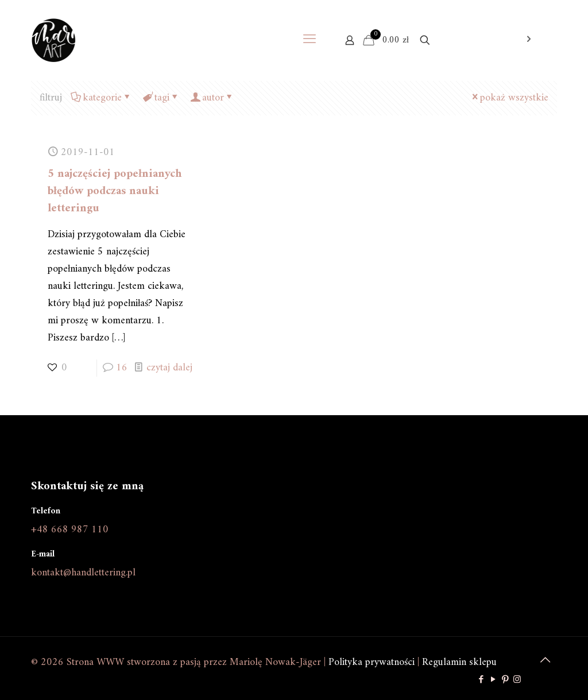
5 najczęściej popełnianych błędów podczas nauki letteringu (115, 192)
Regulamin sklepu (459, 662)
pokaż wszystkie (509, 98)
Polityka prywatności (372, 662)
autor (212, 98)
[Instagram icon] (517, 680)
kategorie (101, 98)
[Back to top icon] (545, 661)
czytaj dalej (169, 368)
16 (122, 368)
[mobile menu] (310, 40)
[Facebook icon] (481, 680)
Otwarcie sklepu (492, 40)
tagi (161, 98)
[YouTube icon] (493, 680)
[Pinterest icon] (505, 680)
